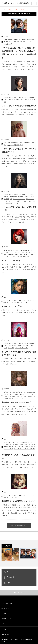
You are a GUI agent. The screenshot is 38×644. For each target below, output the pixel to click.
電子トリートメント (18, 399)
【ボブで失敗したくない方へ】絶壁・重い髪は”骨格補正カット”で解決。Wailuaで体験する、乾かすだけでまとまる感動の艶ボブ (19, 53)
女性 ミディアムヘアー (20, 303)
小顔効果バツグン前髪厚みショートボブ (18, 501)
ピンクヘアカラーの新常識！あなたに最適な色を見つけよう (19, 353)
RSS (9, 583)
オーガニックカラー (16, 252)
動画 (11, 199)
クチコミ (4, 624)
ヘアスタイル (5, 608)
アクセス (4, 629)
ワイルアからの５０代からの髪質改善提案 (19, 106)
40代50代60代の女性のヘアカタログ (13, 98)
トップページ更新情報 (13, 145)
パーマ (11, 447)
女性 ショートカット (19, 199)
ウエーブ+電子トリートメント (19, 444)
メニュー (4, 614)
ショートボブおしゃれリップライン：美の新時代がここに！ (19, 150)
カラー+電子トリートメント (17, 100)
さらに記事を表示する (18, 525)
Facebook (11, 577)
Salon (3, 598)
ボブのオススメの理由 (11, 261)
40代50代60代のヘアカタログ (12, 40)
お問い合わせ (5, 634)
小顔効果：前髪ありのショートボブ (16, 402)
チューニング (14, 42)
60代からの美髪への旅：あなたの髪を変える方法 (19, 209)
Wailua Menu (14, 197)
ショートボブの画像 (7, 603)
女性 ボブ (9, 44)
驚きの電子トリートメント (13, 203)
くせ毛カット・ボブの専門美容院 (18, 639)
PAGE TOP (19, 593)
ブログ (20, 42)
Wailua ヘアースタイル (24, 197)
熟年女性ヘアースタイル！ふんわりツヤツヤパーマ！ (19, 456)
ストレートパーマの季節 (12, 306)
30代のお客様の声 (8, 392)
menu (34, 3)
